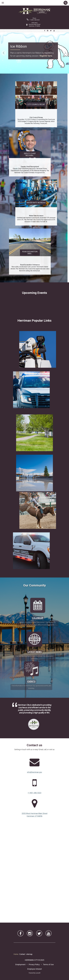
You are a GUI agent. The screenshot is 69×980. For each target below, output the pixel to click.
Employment (20, 964)
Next (65, 53)
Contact (22, 954)
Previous (4, 53)
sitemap (29, 954)
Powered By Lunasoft (35, 973)
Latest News (34, 671)
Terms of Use (48, 964)
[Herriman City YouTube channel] (54, 31)
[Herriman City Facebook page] (45, 31)
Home (16, 954)
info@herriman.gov (35, 772)
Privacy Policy (34, 964)
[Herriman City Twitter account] (51, 31)
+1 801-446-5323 (34, 793)
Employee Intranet (35, 969)
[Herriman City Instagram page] (48, 31)
